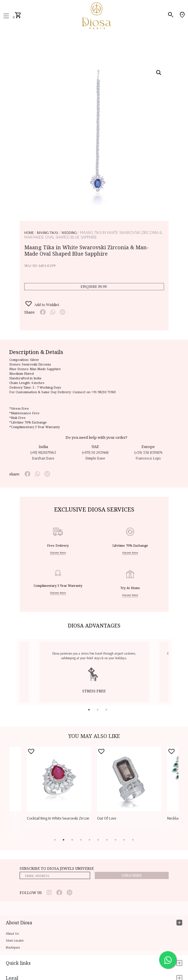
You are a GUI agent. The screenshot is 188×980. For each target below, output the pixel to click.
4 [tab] (81, 840)
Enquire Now (94, 286)
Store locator (15, 940)
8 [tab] (116, 840)
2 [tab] (98, 710)
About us (12, 933)
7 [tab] (107, 840)
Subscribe (132, 875)
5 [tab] (90, 840)
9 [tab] (124, 840)
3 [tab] (106, 710)
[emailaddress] (55, 875)
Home (29, 233)
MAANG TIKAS (48, 233)
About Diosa (19, 923)
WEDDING (69, 233)
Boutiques (13, 947)
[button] (159, 73)
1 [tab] (89, 710)
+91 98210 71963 (104, 392)
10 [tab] (133, 840)
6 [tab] (98, 840)
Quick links (18, 963)
